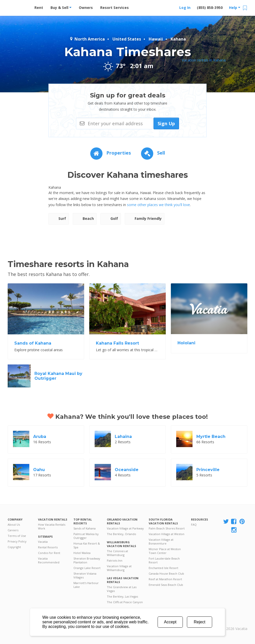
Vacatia (43, 542)
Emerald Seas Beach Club (166, 585)
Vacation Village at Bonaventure (161, 541)
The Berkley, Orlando (122, 534)
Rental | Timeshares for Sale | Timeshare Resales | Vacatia (235, 622)
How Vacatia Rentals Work (52, 526)
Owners (86, 8)
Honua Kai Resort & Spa (87, 545)
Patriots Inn (115, 560)
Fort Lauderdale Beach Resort (164, 560)
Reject (200, 622)
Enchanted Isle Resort (163, 568)
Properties (111, 153)
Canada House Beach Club (166, 573)
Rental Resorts (48, 547)
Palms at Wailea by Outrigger (86, 536)
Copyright (14, 547)
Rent (39, 8)
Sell (153, 153)
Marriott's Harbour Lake (86, 585)
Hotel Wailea (82, 553)
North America (87, 39)
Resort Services (114, 8)
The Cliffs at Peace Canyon (125, 602)
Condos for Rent (49, 553)
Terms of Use (17, 536)
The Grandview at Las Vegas (122, 589)
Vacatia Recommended (49, 560)
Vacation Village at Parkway (125, 528)
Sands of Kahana (85, 528)
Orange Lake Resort (87, 568)
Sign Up (166, 123)
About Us (14, 525)
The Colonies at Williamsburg (117, 553)
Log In (185, 8)
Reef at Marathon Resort (165, 579)
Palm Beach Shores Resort (167, 528)
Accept (170, 622)
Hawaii (156, 39)
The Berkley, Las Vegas (122, 596)
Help (235, 8)
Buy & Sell (61, 8)
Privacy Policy (17, 541)
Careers (13, 530)
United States (127, 39)
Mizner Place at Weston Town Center (165, 551)
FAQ (194, 525)
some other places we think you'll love (158, 205)
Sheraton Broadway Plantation (87, 560)
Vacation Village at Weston (167, 534)
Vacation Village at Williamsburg (119, 568)
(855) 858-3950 (210, 8)
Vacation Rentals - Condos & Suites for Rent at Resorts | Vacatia (18, 6)
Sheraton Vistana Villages (85, 575)
